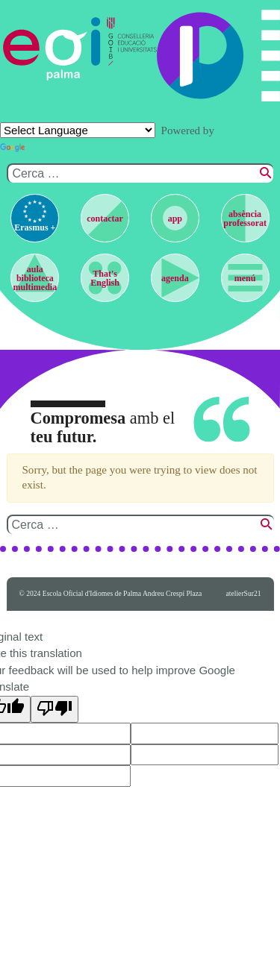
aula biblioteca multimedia (35, 278)
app (175, 219)
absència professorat (245, 219)
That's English (105, 278)
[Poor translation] (55, 710)
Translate (37, 148)
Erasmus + (35, 227)
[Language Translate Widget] (78, 130)
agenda (175, 278)
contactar (105, 219)
